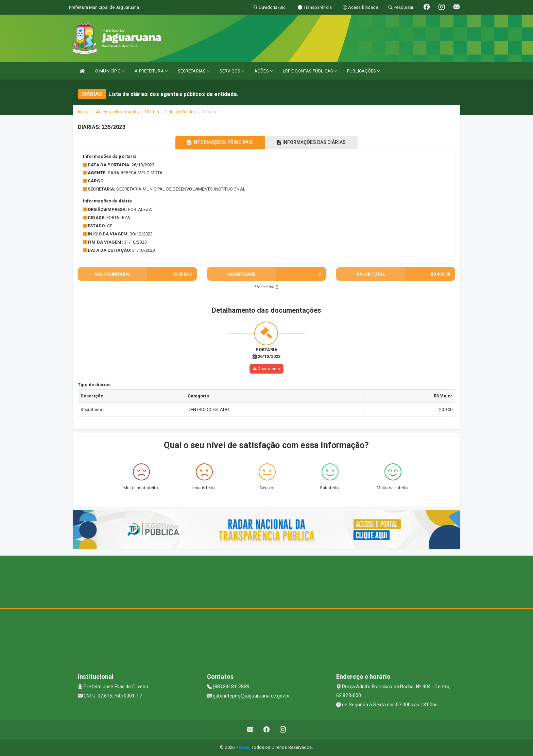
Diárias (152, 112)
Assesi (243, 747)
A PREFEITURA (151, 71)
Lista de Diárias (181, 112)
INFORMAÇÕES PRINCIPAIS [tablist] (218, 142)
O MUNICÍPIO (110, 71)
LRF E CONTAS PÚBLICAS (310, 71)
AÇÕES (263, 71)
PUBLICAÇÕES (363, 71)
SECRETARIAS (194, 71)
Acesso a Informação (117, 112)
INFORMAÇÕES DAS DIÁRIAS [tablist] (314, 142)
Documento (266, 369)
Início (83, 112)
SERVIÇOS (232, 71)
